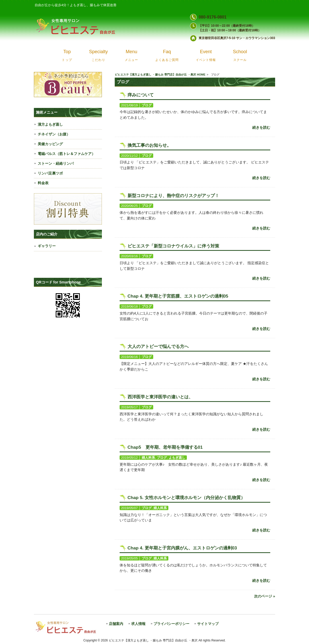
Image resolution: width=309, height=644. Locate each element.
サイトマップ (208, 624)
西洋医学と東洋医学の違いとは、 (160, 397)
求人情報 (138, 624)
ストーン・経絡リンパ (56, 163)
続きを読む (261, 127)
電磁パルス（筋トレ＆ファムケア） (66, 154)
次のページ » (265, 596)
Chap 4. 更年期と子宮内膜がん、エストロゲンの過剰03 (182, 548)
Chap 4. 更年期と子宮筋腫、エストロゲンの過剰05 (178, 296)
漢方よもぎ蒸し (50, 124)
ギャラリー (47, 246)
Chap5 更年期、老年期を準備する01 (165, 447)
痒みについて (141, 95)
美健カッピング (50, 144)
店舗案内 (116, 624)
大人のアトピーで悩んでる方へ (158, 346)
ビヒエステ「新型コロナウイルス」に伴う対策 (173, 246)
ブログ (147, 105)
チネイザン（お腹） (54, 134)
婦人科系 (148, 458)
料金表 (43, 183)
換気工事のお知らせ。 (149, 145)
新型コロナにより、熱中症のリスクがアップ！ (173, 196)
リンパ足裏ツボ (50, 173)
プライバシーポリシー (171, 624)
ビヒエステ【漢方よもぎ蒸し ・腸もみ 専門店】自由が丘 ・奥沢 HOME (160, 75)
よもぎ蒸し (177, 458)
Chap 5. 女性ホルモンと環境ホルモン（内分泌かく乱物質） (186, 498)
